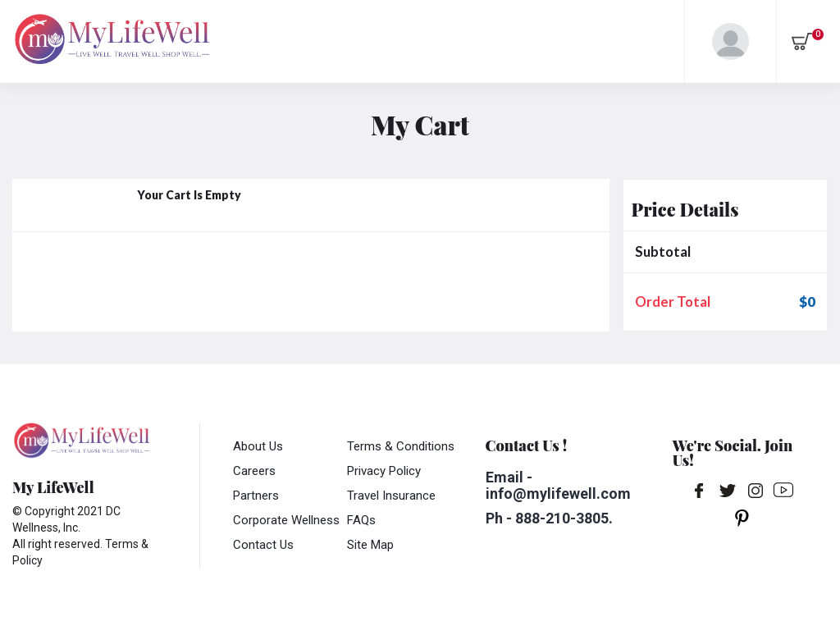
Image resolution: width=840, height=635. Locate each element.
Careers (254, 471)
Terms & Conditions (401, 446)
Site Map (370, 545)
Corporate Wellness (286, 520)
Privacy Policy (384, 471)
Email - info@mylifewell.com (558, 485)
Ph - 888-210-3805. (549, 518)
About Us (258, 446)
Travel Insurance (391, 496)
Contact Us (263, 545)
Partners (256, 496)
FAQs (361, 520)
